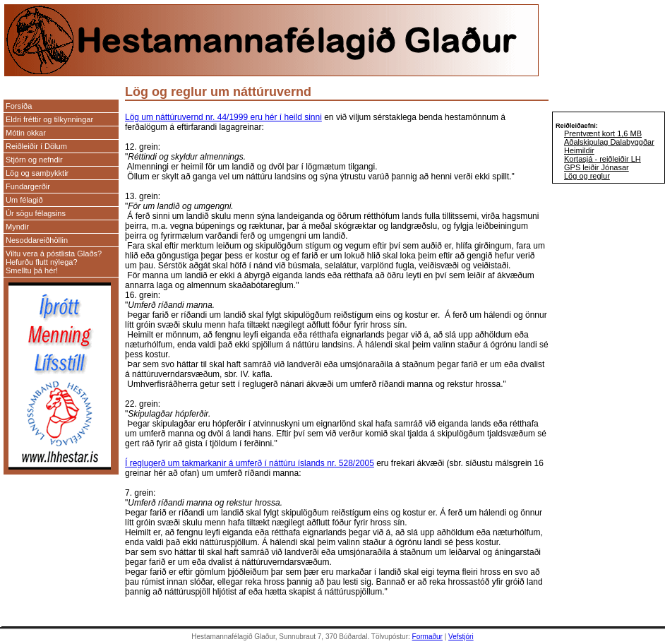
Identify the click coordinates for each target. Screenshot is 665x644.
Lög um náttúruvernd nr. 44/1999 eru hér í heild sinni (223, 117)
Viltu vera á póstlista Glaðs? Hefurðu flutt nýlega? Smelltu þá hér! (54, 262)
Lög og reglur (587, 176)
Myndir (17, 227)
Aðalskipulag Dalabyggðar (609, 142)
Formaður (427, 637)
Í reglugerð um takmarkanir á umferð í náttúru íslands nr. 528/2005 (250, 463)
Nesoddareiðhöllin (37, 240)
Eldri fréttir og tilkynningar (49, 119)
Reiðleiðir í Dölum (36, 146)
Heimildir (579, 150)
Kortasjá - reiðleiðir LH (603, 159)
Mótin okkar (26, 133)
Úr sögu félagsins (36, 213)
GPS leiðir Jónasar (597, 167)
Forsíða (19, 106)
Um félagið (24, 200)
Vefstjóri (461, 637)
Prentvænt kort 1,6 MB (603, 133)
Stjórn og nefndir (34, 160)
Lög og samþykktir (37, 173)
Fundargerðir (28, 186)
